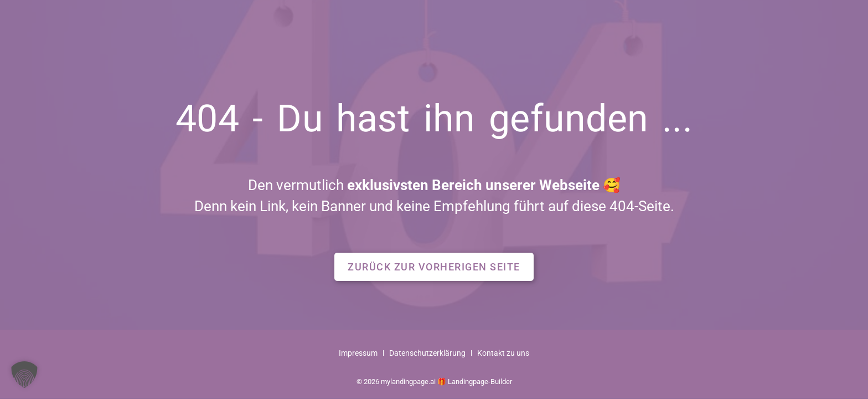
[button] (434, 267)
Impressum (358, 353)
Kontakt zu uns (503, 353)
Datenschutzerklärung (427, 353)
